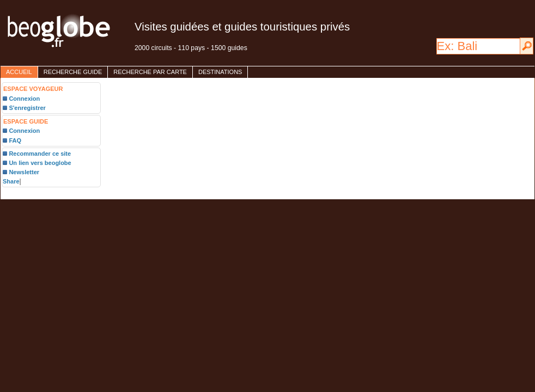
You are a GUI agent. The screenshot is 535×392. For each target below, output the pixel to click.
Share (11, 181)
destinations (220, 72)
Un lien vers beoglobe (40, 163)
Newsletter (24, 172)
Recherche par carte (150, 72)
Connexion (24, 99)
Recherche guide (73, 72)
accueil (19, 72)
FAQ (15, 140)
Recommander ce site (40, 154)
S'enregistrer (27, 108)
